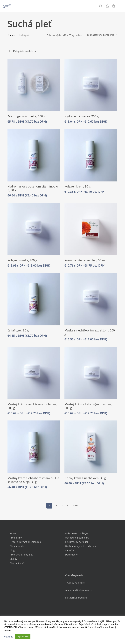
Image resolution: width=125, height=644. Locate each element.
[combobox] (102, 35)
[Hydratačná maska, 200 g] (91, 85)
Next (75, 505)
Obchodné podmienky (77, 538)
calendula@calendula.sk (78, 590)
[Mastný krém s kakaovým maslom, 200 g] (91, 373)
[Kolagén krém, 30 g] (91, 155)
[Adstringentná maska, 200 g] (34, 85)
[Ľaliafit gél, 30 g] (34, 299)
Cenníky (69, 550)
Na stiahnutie (17, 546)
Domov (11, 35)
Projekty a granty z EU (22, 555)
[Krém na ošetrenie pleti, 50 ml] (91, 229)
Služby (14, 559)
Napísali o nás (18, 563)
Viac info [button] (9, 637)
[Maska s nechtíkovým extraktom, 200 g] (91, 299)
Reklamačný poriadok (77, 542)
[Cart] (114, 6)
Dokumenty (71, 555)
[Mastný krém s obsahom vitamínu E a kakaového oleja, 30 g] (34, 447)
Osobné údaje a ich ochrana (80, 546)
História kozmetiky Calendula (26, 542)
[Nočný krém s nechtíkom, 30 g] (91, 447)
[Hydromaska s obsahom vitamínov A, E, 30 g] (34, 155)
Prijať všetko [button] (23, 637)
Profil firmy (16, 538)
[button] (120, 6)
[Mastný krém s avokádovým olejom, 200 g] (34, 373)
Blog (12, 550)
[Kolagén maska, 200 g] (34, 229)
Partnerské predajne (76, 598)
